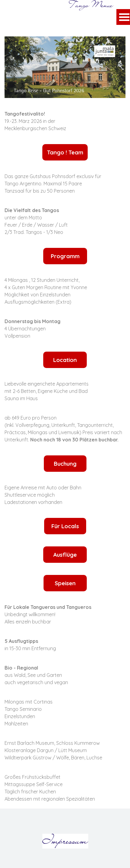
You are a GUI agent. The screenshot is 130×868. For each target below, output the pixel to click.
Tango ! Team (65, 152)
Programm (65, 256)
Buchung (65, 464)
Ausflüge (65, 555)
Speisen (65, 583)
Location (65, 360)
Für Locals (65, 526)
